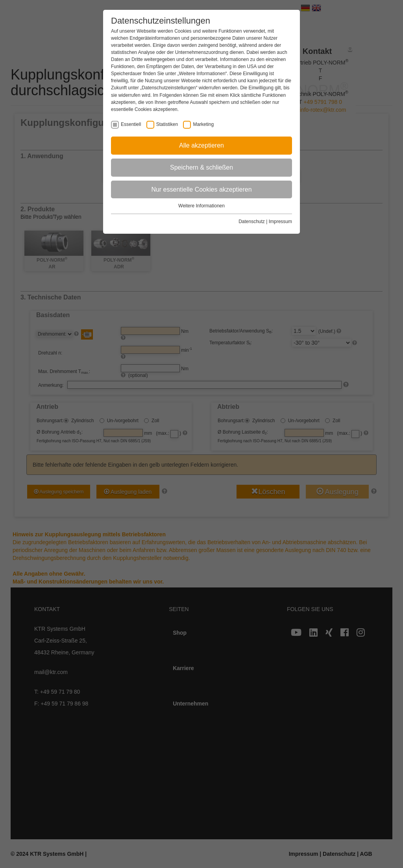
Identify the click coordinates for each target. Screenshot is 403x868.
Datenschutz (252, 222)
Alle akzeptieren (201, 145)
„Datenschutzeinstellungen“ (169, 88)
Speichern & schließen (201, 167)
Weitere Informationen (201, 206)
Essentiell (131, 125)
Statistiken (167, 125)
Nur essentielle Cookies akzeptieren (201, 189)
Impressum (280, 222)
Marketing (203, 125)
